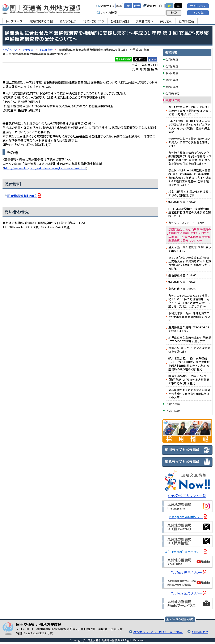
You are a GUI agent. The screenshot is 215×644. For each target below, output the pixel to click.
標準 (119, 6)
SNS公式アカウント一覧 (187, 496)
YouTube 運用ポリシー (187, 572)
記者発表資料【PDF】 (22, 196)
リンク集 (198, 13)
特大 (137, 6)
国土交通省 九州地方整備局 (47, 8)
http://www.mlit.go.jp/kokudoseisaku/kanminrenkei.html (49, 168)
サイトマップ (198, 6)
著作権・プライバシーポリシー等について (156, 632)
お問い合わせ (199, 632)
